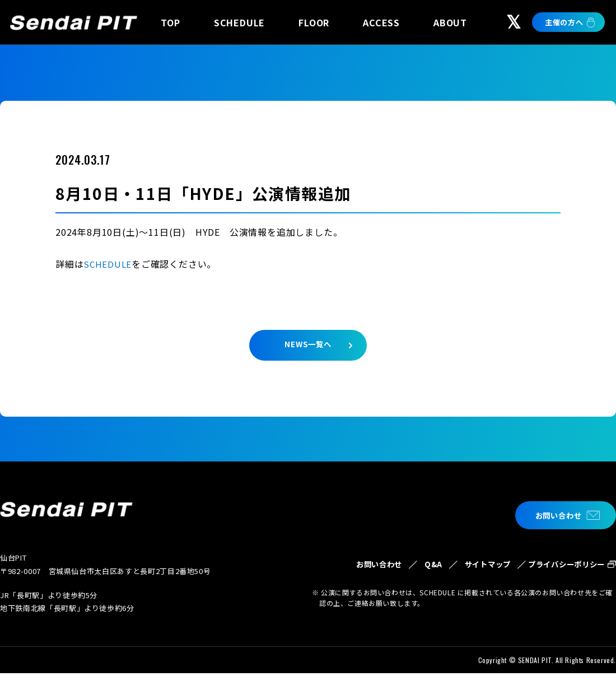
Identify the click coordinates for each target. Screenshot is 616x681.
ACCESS (381, 22)
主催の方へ (564, 22)
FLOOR (314, 22)
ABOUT (450, 22)
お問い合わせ (552, 516)
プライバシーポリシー (559, 572)
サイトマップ (463, 572)
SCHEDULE (239, 22)
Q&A (401, 565)
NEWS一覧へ (308, 348)
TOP (170, 22)
